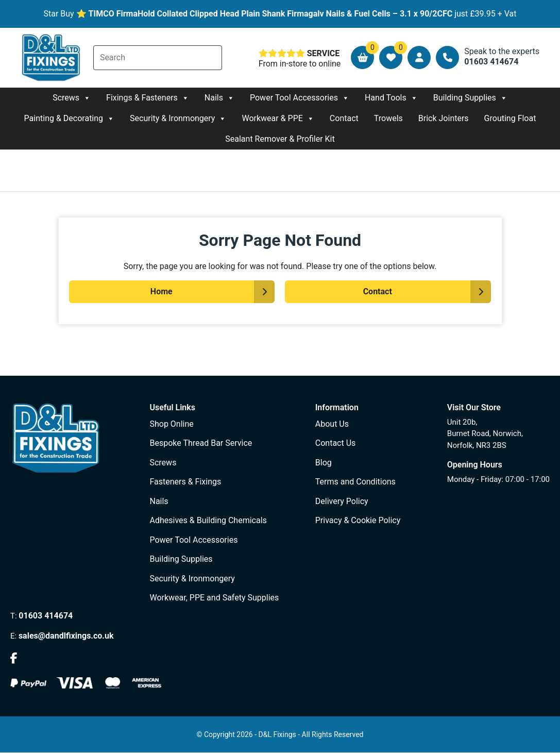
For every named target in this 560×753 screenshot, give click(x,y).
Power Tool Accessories (300, 98)
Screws (72, 98)
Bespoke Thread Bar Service (201, 443)
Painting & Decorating (70, 119)
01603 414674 (46, 616)
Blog (324, 463)
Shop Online (171, 424)
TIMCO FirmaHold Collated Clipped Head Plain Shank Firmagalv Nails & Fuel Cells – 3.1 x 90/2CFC (271, 14)
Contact (344, 118)
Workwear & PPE (278, 119)
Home (162, 291)
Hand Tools (391, 98)
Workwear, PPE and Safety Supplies (214, 598)
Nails (219, 98)
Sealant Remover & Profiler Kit (280, 139)
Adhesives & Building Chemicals (208, 520)
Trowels (388, 118)
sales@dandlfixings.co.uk (66, 636)
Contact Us (336, 443)
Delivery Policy (342, 501)
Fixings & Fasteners (148, 98)
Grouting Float (510, 118)
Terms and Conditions (355, 482)
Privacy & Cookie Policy (358, 520)
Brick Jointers (444, 118)
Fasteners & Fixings (185, 482)
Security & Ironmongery (178, 119)
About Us (332, 424)
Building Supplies (470, 98)
